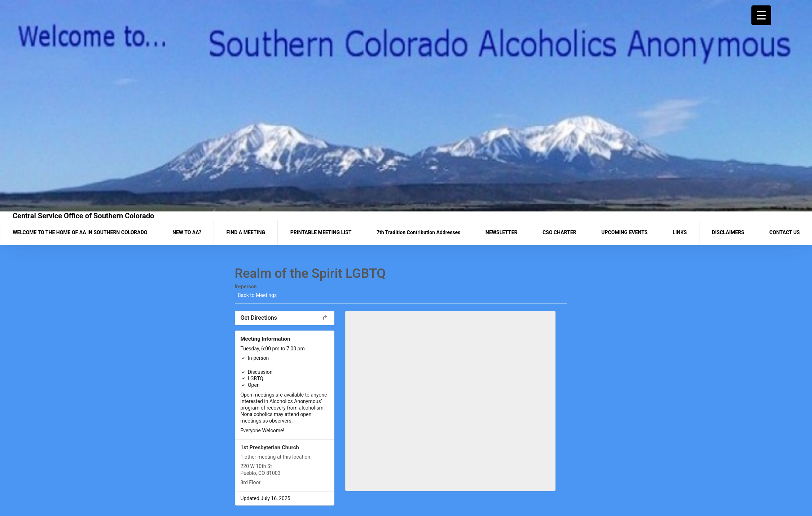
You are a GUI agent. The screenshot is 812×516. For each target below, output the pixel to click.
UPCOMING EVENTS (624, 232)
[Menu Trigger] (761, 15)
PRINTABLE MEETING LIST (321, 232)
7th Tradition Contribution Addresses (418, 232)
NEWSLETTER (502, 232)
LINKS (680, 232)
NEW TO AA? (187, 232)
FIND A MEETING (246, 232)
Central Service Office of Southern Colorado (83, 216)
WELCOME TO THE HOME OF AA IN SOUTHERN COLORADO (80, 232)
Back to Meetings (256, 295)
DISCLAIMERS (728, 232)
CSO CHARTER (559, 232)
